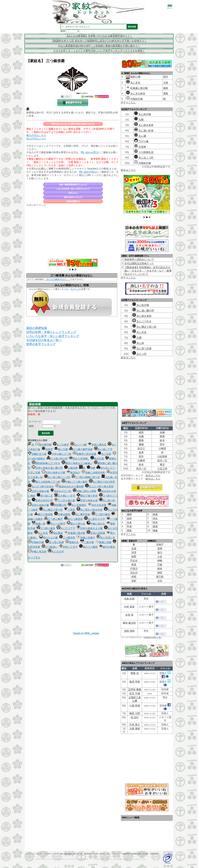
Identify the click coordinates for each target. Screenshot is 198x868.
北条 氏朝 (129, 599)
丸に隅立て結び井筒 (102, 482)
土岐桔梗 (71, 468)
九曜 (139, 120)
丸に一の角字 (56, 524)
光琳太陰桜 (62, 514)
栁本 (160, 569)
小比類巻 (162, 456)
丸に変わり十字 (95, 519)
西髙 (155, 526)
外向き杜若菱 (97, 505)
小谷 (160, 557)
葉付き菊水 (107, 547)
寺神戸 (160, 544)
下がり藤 (141, 141)
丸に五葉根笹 (77, 505)
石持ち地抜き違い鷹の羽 (47, 468)
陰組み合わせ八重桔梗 (69, 487)
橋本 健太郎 (129, 623)
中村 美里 (129, 607)
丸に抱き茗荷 (144, 125)
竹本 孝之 (135, 725)
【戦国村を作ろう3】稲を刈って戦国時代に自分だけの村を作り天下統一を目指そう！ (99, 41)
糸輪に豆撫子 (86, 538)
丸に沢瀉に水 (106, 538)
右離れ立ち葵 (37, 454)
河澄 (134, 553)
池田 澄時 (129, 631)
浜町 (134, 581)
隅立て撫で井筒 (87, 496)
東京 (162, 465)
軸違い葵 (39, 524)
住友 (129, 522)
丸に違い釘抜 (144, 131)
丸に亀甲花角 (81, 514)
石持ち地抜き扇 (87, 500)
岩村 (129, 518)
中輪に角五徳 (37, 552)
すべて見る (34, 558)
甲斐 (129, 526)
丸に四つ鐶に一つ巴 (57, 477)
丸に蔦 (138, 343)
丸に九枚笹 (61, 445)
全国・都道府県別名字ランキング (73, 185)
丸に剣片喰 (142, 114)
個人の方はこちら (36, 135)
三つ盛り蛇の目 (57, 459)
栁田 (160, 573)
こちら (132, 103)
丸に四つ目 (107, 500)
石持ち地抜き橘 (38, 491)
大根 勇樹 (135, 729)
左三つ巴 (139, 354)
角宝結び (73, 473)
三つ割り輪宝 (101, 514)
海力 (160, 553)
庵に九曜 (61, 449)
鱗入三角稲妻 (43, 514)
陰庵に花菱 (103, 542)
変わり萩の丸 (76, 524)
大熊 (166, 83)
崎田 (166, 88)
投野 (134, 557)
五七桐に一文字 (65, 496)
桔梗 (91, 468)
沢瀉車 (140, 147)
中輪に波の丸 (96, 524)
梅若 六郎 (135, 713)
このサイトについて (33, 854)
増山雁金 (56, 533)
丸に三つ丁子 (66, 528)
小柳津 (162, 448)
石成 (134, 548)
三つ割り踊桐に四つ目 (86, 477)
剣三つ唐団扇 (73, 519)
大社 (160, 581)
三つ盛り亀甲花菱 (81, 449)
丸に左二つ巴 (144, 158)
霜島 (129, 531)
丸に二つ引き (142, 321)
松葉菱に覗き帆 (75, 533)
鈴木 (162, 440)
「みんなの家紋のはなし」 (57, 279)
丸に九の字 (56, 552)
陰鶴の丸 (72, 542)
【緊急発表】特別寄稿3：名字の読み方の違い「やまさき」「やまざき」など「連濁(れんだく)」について (148, 271)
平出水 (134, 561)
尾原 (134, 565)
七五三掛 (162, 469)
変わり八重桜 (88, 547)
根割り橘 (135, 77)
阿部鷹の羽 (58, 505)
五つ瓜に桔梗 (55, 542)
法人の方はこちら (36, 139)
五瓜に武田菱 (96, 533)
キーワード (35, 422)
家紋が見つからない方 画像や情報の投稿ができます (73, 124)
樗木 (155, 522)
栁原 (155, 514)
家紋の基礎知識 (37, 328)
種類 (31, 426)
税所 (141, 432)
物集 (155, 531)
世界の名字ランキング (73, 197)
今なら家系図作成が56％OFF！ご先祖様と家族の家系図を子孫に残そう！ (99, 46)
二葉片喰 (87, 542)
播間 (129, 514)
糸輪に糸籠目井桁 (93, 473)
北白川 (134, 573)
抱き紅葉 (97, 459)
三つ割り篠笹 (46, 528)
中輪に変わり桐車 (84, 491)
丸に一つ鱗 (78, 445)
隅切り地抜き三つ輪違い (77, 463)
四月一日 (162, 460)
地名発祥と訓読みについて (139, 259)
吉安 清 (129, 615)
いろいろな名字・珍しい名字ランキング (73, 189)
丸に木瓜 (41, 533)
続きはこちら (128, 170)
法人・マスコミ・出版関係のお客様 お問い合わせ (127, 854)
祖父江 (141, 448)
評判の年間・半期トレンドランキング (51, 332)
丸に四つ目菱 (142, 348)
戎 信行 (135, 717)
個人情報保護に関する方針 (71, 854)
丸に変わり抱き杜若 (90, 510)
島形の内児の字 (42, 500)
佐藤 (162, 432)
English (154, 854)
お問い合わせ (99, 854)
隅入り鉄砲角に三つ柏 (46, 482)
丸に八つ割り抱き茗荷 (99, 487)
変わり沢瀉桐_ (79, 459)
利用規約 (88, 854)
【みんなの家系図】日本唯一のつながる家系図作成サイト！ (99, 36)
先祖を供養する (73, 201)
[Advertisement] (73, 231)
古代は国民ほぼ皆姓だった (139, 263)
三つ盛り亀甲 (53, 519)
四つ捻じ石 (45, 496)
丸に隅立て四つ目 (51, 510)
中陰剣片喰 (36, 542)
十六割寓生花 (144, 152)
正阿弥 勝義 (135, 689)
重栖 (141, 444)
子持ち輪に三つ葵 (60, 454)
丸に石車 (104, 454)
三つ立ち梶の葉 (65, 500)
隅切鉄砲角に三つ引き (46, 463)
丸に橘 (140, 136)
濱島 (166, 93)
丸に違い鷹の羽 (143, 311)
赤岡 (134, 577)
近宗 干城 (135, 693)
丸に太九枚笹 (136, 93)
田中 (166, 77)
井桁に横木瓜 (97, 445)
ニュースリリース (51, 854)
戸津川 (134, 569)
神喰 (160, 561)
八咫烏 (70, 510)
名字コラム (73, 193)
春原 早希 (135, 682)
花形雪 (47, 449)
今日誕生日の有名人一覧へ (44, 340)
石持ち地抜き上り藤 (90, 528)
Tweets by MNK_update (86, 633)
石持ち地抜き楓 (38, 505)
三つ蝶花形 (67, 538)
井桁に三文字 (68, 547)
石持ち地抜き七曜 (53, 473)
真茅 (141, 452)
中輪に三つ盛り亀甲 (75, 482)
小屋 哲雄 (135, 706)
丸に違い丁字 (103, 449)
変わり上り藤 (48, 538)
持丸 (155, 518)
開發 (162, 436)
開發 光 (135, 673)
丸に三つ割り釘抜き (41, 487)
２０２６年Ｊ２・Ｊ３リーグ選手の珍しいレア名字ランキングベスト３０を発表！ (99, 51)
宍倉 (160, 565)
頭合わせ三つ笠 (61, 491)
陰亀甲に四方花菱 (84, 454)
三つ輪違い (50, 547)
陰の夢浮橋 (43, 445)
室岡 (160, 548)
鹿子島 (160, 577)
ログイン (75, 289)
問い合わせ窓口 (89, 152)
